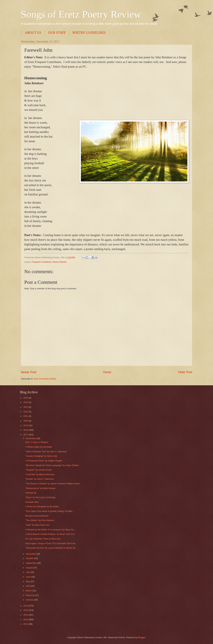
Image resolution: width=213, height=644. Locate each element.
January (30, 600)
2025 (26, 398)
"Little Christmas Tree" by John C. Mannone (46, 452)
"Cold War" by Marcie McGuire (40, 474)
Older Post (185, 372)
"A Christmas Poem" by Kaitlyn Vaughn (44, 461)
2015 (26, 610)
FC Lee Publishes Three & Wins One (43, 539)
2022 (26, 412)
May (28, 581)
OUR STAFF (57, 33)
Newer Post (29, 372)
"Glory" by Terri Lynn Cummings (40, 497)
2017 (26, 435)
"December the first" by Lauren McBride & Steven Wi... (51, 548)
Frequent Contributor (42, 262)
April (28, 586)
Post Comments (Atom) (45, 379)
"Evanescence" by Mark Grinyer (40, 488)
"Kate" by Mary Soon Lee (37, 525)
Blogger (142, 637)
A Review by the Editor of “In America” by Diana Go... (51, 530)
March (29, 591)
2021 (26, 416)
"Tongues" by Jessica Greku (39, 470)
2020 (26, 421)
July (28, 572)
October (30, 558)
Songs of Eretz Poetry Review (81, 14)
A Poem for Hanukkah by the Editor (42, 507)
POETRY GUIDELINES (89, 33)
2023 (26, 407)
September (31, 563)
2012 (26, 624)
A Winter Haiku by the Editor (39, 447)
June (28, 577)
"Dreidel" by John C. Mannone (40, 479)
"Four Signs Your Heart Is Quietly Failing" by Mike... (50, 511)
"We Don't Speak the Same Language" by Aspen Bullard (52, 465)
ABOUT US (33, 33)
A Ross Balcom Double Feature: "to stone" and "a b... (51, 534)
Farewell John (32, 502)
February (30, 595)
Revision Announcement (37, 516)
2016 (26, 606)
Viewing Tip (31, 493)
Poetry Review (59, 262)
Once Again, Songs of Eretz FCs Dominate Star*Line (50, 543)
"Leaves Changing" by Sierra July (41, 456)
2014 (26, 615)
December (31, 438)
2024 (26, 402)
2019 (26, 425)
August (29, 568)
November (31, 554)
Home (107, 372)
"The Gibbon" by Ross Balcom (40, 520)
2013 (26, 619)
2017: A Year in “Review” (37, 442)
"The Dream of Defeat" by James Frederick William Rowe (53, 484)
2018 (26, 430)
